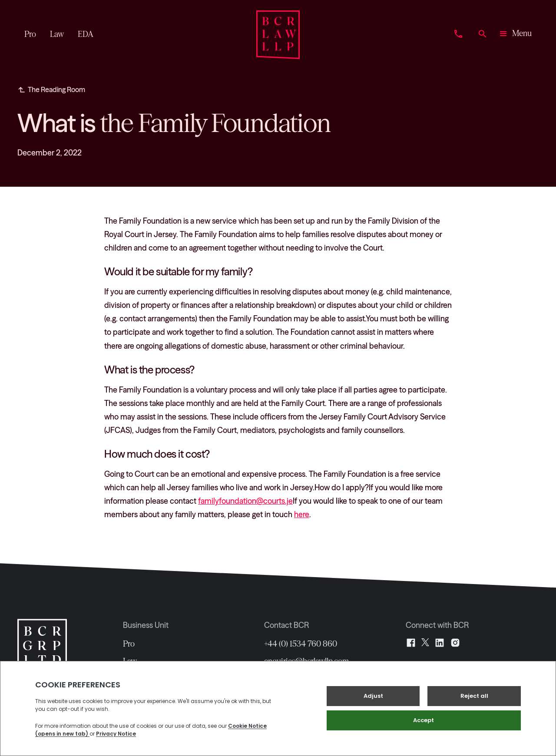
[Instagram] (455, 643)
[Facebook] (411, 643)
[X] (425, 643)
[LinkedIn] (440, 643)
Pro (129, 644)
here (302, 515)
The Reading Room (56, 89)
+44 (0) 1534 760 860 (301, 644)
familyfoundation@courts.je (245, 501)
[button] (515, 35)
